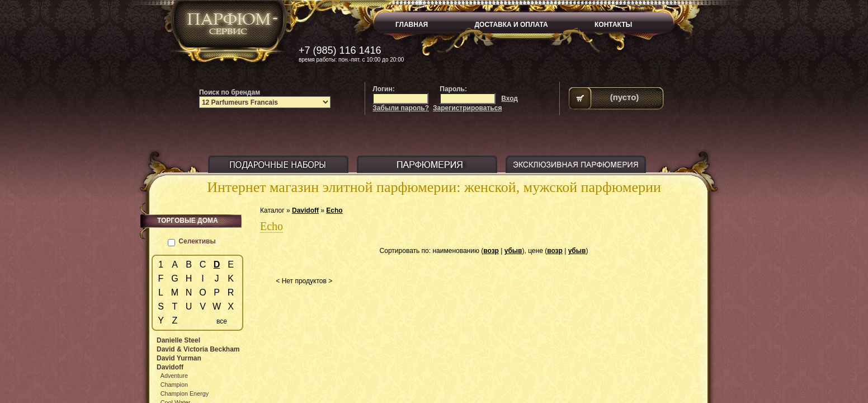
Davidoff (305, 210)
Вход (510, 99)
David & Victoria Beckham (198, 349)
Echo (334, 210)
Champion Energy (185, 393)
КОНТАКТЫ (613, 25)
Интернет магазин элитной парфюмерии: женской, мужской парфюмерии (434, 187)
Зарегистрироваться (467, 108)
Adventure (174, 376)
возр (491, 251)
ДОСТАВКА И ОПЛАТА (511, 25)
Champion (174, 385)
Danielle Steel (178, 340)
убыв (513, 251)
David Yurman (179, 358)
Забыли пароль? (401, 108)
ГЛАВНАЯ (412, 25)
